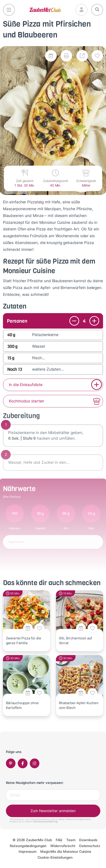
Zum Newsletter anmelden (53, 811)
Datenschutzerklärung (45, 821)
